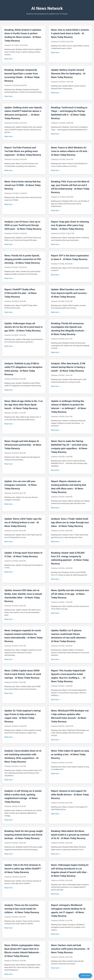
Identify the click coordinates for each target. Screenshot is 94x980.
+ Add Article (85, 976)
